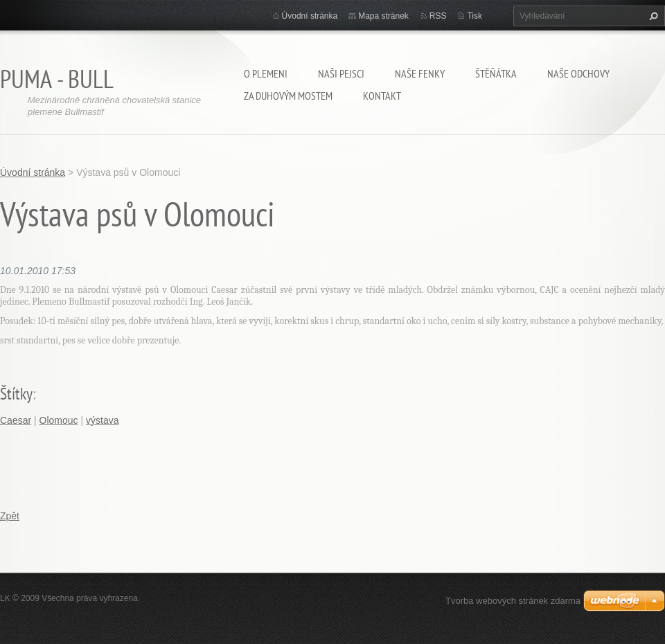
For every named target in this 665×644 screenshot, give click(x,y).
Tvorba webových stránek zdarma (513, 601)
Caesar (16, 420)
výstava (102, 420)
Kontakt (382, 96)
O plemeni (266, 73)
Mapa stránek (383, 16)
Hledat (652, 16)
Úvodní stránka (310, 16)
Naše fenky (420, 73)
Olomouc (59, 420)
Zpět (10, 516)
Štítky (16, 394)
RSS (438, 16)
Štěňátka (496, 73)
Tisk (475, 16)
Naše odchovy (578, 73)
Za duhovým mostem (288, 96)
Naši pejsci (341, 73)
